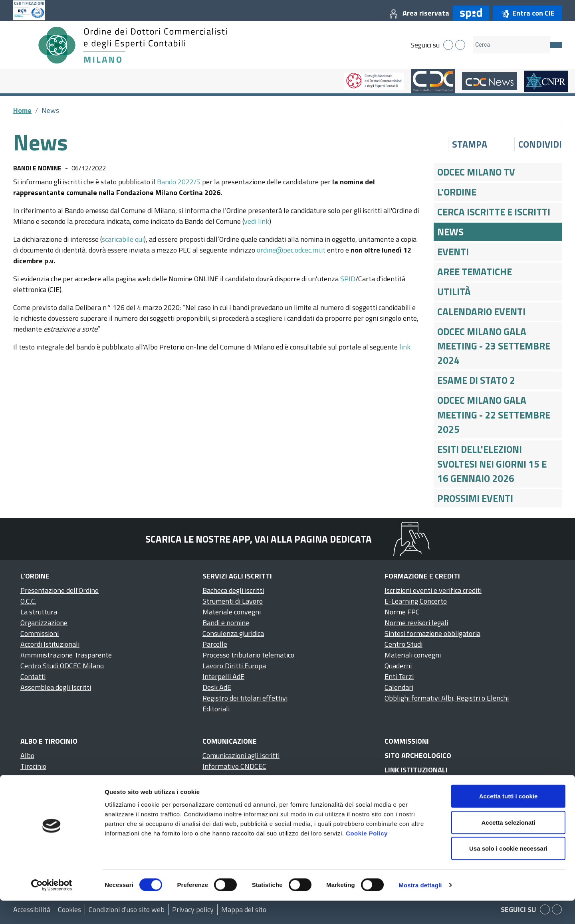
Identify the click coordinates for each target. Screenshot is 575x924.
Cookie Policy (367, 856)
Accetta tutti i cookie (509, 819)
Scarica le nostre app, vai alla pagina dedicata (259, 539)
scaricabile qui (123, 239)
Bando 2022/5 (179, 182)
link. (405, 347)
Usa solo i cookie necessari (508, 872)
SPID (348, 279)
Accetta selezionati (508, 846)
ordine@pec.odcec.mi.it (291, 250)
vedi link (257, 221)
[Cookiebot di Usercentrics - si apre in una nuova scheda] (52, 908)
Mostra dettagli (420, 908)
